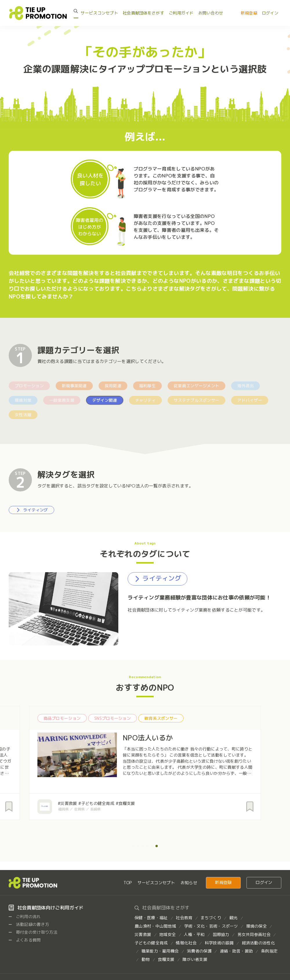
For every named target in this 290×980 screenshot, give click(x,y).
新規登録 (249, 13)
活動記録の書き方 (29, 924)
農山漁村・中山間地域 (155, 926)
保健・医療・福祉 (151, 918)
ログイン (270, 13)
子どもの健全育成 (151, 943)
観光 (234, 918)
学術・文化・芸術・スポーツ (211, 926)
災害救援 (143, 934)
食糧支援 (166, 959)
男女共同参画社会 (254, 934)
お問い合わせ (211, 13)
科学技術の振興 (219, 943)
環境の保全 (257, 926)
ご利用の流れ (25, 916)
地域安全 (167, 934)
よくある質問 (25, 940)
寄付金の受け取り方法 (33, 932)
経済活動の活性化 (258, 943)
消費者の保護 (199, 951)
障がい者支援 (195, 959)
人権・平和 (194, 934)
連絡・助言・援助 (236, 951)
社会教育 (184, 918)
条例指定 (269, 951)
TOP (128, 883)
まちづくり (211, 918)
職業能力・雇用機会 (160, 951)
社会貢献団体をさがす (143, 13)
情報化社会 (186, 943)
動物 (146, 959)
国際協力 (221, 934)
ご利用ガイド (181, 13)
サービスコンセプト (99, 13)
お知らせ (189, 883)
